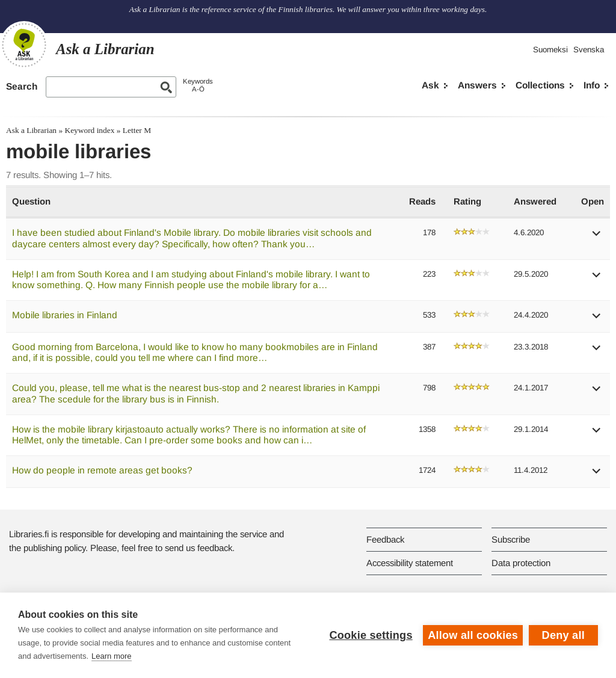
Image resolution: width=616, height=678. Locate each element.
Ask (430, 85)
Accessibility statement (410, 563)
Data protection (521, 563)
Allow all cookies (473, 635)
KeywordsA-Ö (198, 85)
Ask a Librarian (31, 130)
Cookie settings (371, 635)
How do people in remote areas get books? (102, 470)
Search (22, 86)
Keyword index (89, 130)
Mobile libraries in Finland (65, 315)
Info (592, 85)
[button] (597, 237)
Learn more (111, 656)
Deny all (563, 635)
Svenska (589, 50)
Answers (477, 85)
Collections (540, 85)
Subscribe (511, 539)
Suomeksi (550, 50)
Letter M (137, 130)
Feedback (385, 539)
